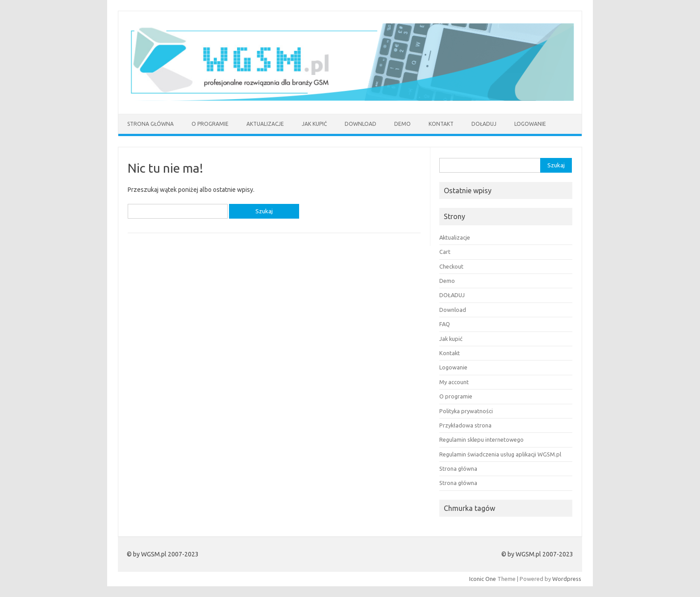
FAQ (445, 324)
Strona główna (150, 124)
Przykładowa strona (465, 425)
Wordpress (567, 579)
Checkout (451, 266)
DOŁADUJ (484, 124)
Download (360, 124)
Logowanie (530, 124)
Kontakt (441, 124)
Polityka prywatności (466, 411)
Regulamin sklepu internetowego (481, 439)
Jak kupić (314, 124)
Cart (445, 252)
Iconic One (483, 579)
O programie (210, 124)
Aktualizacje (265, 124)
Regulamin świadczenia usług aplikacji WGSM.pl (500, 454)
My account (454, 382)
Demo (402, 124)
